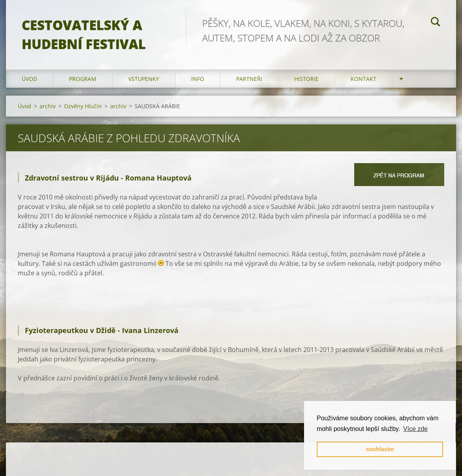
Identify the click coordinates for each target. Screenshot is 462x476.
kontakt (363, 79)
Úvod (29, 79)
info (198, 79)
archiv (48, 106)
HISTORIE (306, 79)
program (83, 79)
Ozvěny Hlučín (83, 106)
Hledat (436, 23)
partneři (249, 79)
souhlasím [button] (380, 449)
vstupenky (144, 79)
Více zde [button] (415, 429)
